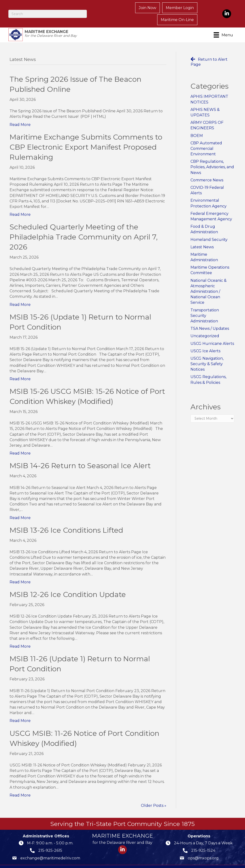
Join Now (105, 9)
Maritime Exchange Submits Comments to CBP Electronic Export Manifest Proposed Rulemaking (86, 138)
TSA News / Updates (210, 319)
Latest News (202, 237)
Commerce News (207, 171)
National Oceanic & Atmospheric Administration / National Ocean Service (209, 282)
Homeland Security (209, 230)
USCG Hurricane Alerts (212, 334)
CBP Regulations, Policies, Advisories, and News (212, 158)
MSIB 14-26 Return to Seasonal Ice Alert (80, 456)
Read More (20, 115)
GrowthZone (191, 861)
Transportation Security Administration (205, 306)
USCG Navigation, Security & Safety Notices (207, 354)
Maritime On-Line (178, 9)
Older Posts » (154, 796)
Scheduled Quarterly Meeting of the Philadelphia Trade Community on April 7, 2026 (84, 228)
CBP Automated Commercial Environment (206, 139)
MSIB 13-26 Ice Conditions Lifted (66, 521)
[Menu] (223, 25)
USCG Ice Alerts (205, 341)
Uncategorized (205, 327)
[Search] (48, 9)
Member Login (138, 9)
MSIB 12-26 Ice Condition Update (68, 585)
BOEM (197, 126)
